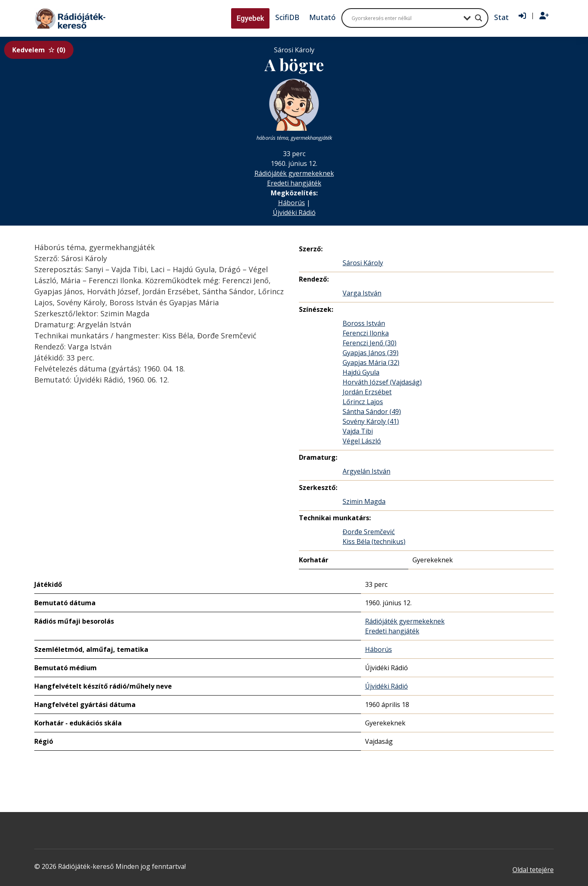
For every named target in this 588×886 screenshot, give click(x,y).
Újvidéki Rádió (294, 213)
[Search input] (405, 18)
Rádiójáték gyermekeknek (294, 173)
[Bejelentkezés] (522, 16)
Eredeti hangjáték (294, 183)
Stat (501, 17)
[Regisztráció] (544, 16)
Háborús (292, 203)
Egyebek (250, 18)
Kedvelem (39, 50)
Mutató (322, 17)
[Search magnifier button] (479, 18)
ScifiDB (287, 17)
